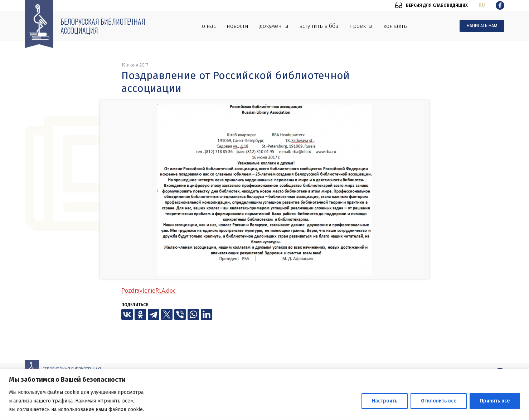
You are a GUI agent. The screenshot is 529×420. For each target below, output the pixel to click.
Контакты (396, 26)
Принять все (495, 401)
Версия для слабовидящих (437, 5)
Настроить (385, 401)
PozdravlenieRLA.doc (148, 291)
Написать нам (482, 26)
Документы (274, 26)
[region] (264, 394)
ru (482, 5)
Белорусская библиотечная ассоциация (103, 26)
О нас (209, 26)
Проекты (361, 26)
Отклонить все (439, 401)
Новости (237, 26)
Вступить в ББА (319, 26)
